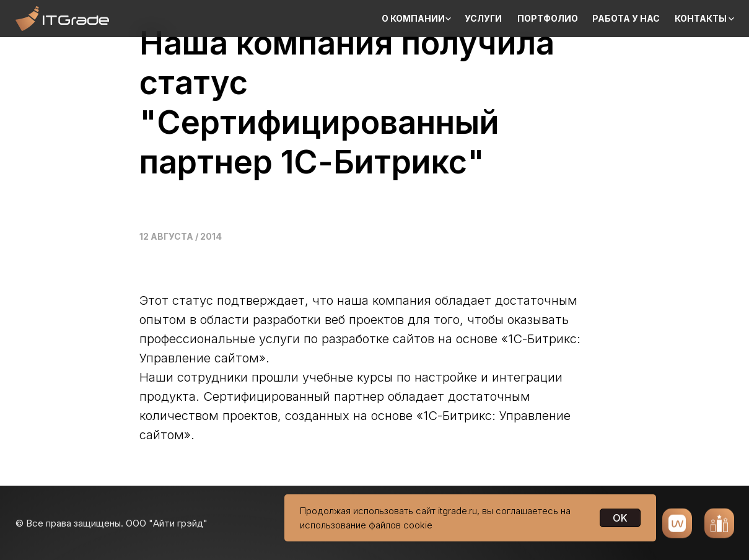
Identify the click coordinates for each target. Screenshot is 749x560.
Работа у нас (626, 18)
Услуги (483, 18)
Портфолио (548, 18)
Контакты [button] (701, 18)
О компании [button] (413, 18)
